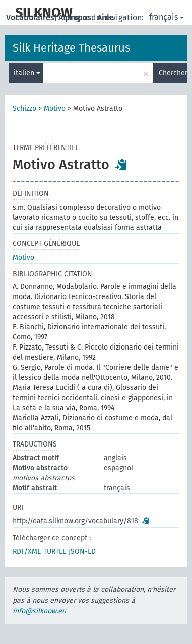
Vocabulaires (31, 17)
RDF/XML (27, 551)
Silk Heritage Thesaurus (71, 48)
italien (27, 73)
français (167, 17)
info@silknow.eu (39, 611)
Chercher (173, 73)
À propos (76, 17)
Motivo (55, 108)
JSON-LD (82, 551)
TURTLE (55, 551)
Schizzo (24, 108)
